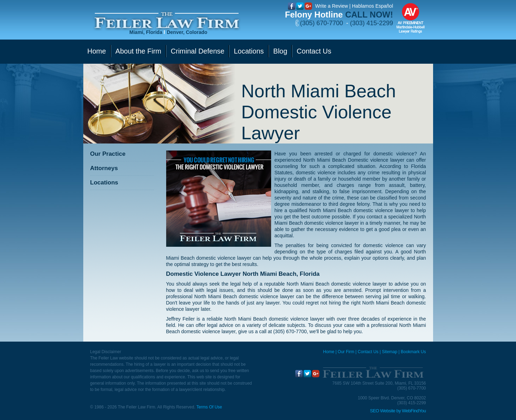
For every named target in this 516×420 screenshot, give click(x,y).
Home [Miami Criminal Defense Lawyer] (329, 352)
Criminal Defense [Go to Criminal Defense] (197, 51)
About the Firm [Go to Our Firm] (138, 51)
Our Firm (346, 352)
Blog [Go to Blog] (280, 51)
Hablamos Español (373, 6)
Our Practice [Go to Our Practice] (108, 154)
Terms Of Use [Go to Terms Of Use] (209, 407)
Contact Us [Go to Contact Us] (314, 51)
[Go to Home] (167, 20)
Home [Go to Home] (97, 51)
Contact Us (368, 352)
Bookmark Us (413, 352)
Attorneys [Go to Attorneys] (104, 168)
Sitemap (390, 352)
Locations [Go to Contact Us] (249, 51)
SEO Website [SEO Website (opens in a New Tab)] (383, 411)
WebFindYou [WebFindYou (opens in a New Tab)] (414, 411)
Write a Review (332, 6)
